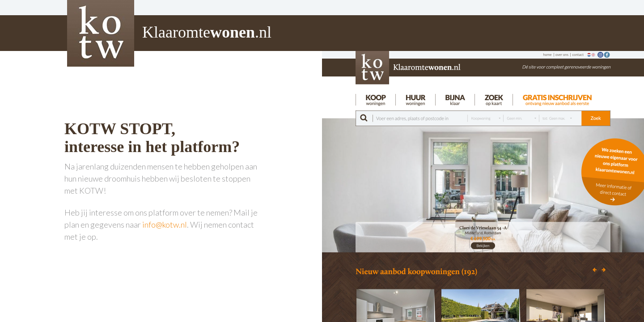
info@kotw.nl (165, 225)
